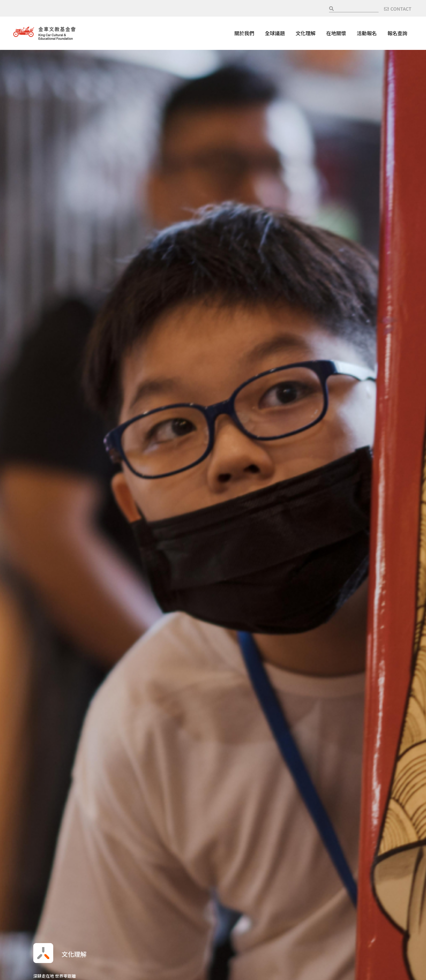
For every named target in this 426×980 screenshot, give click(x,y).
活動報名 (367, 33)
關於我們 (244, 33)
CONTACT (401, 9)
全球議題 (275, 33)
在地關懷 (336, 33)
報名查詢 (397, 33)
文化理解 (306, 33)
